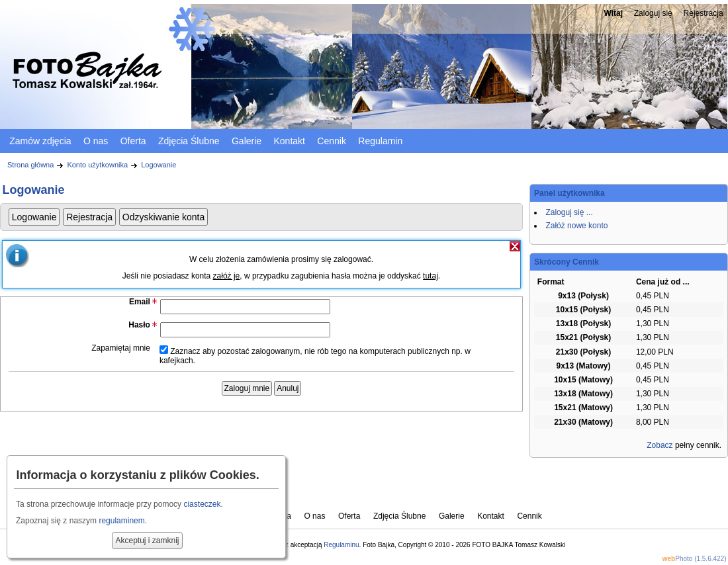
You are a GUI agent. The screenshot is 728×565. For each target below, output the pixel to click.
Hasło (139, 325)
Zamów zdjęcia (40, 141)
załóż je (227, 276)
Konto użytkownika (97, 165)
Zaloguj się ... (569, 212)
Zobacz (660, 445)
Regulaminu (341, 545)
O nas (96, 141)
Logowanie (159, 165)
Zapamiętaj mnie (121, 348)
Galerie (247, 141)
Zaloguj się (653, 13)
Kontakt (289, 141)
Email (140, 302)
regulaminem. (123, 521)
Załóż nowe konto (576, 226)
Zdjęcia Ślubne (189, 141)
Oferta (133, 141)
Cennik (332, 141)
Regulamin (380, 141)
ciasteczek (202, 504)
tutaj (431, 276)
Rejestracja (704, 13)
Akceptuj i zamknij (147, 541)
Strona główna (30, 165)
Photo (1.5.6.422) (695, 559)
